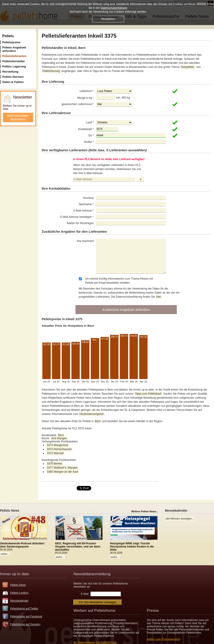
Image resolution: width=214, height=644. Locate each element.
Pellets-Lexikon (19, 593)
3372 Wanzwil (55, 453)
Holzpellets (188, 67)
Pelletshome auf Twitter (24, 609)
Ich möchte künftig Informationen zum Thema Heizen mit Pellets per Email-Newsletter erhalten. (119, 281)
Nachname (86, 204)
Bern (98, 421)
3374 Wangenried (57, 445)
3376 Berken (55, 464)
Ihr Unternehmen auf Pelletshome (95, 642)
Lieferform (87, 91)
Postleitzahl (86, 129)
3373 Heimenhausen (59, 449)
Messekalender (19, 601)
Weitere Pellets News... (145, 511)
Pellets (8, 36)
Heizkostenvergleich (92, 414)
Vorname (88, 198)
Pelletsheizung (51, 71)
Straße (89, 142)
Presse (153, 611)
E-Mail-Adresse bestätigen (77, 217)
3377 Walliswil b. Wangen (62, 468)
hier (159, 297)
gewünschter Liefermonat (78, 104)
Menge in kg (85, 98)
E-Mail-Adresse (84, 211)
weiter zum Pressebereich (163, 639)
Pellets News (18, 585)
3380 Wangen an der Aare (63, 472)
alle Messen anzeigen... (180, 519)
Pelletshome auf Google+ (25, 624)
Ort (91, 136)
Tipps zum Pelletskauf (148, 394)
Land (90, 122)
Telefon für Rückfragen (80, 223)
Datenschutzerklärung (114, 8)
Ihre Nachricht (85, 241)
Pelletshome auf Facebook (26, 616)
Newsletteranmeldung (92, 574)
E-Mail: (85, 594)
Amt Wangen (59, 438)
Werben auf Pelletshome (94, 611)
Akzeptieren (108, 19)
